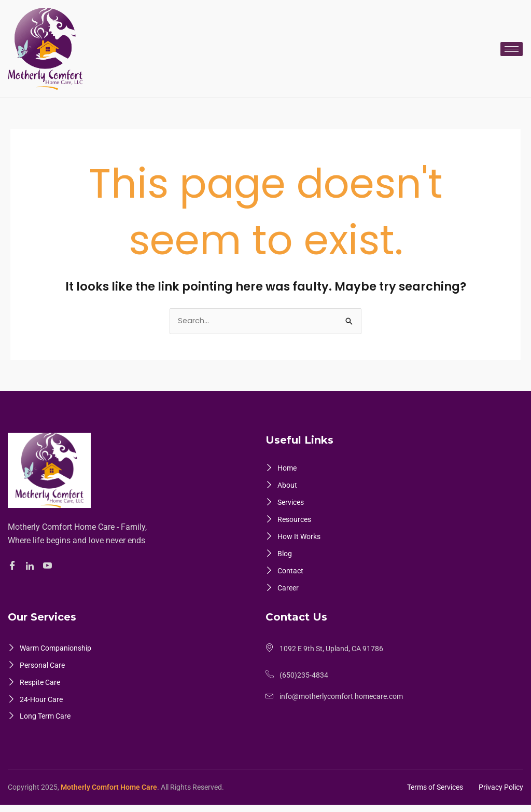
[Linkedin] (31, 566)
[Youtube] (49, 566)
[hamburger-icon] (512, 49)
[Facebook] (14, 566)
